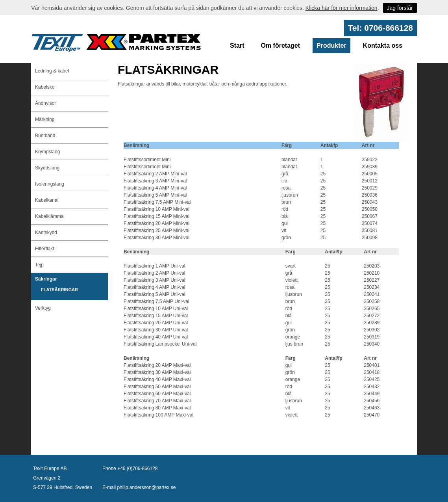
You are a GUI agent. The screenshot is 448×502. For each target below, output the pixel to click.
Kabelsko (45, 87)
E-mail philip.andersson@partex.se (139, 487)
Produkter (331, 46)
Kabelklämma (49, 216)
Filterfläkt (45, 249)
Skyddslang (47, 168)
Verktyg (43, 308)
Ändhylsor (45, 103)
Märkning (45, 119)
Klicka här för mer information (342, 8)
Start (237, 46)
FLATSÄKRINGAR (59, 290)
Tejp (39, 265)
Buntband (45, 136)
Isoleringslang (50, 184)
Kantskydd (46, 232)
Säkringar (46, 279)
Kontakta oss (383, 46)
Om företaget (280, 46)
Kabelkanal (47, 200)
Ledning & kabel (52, 71)
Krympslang (47, 152)
